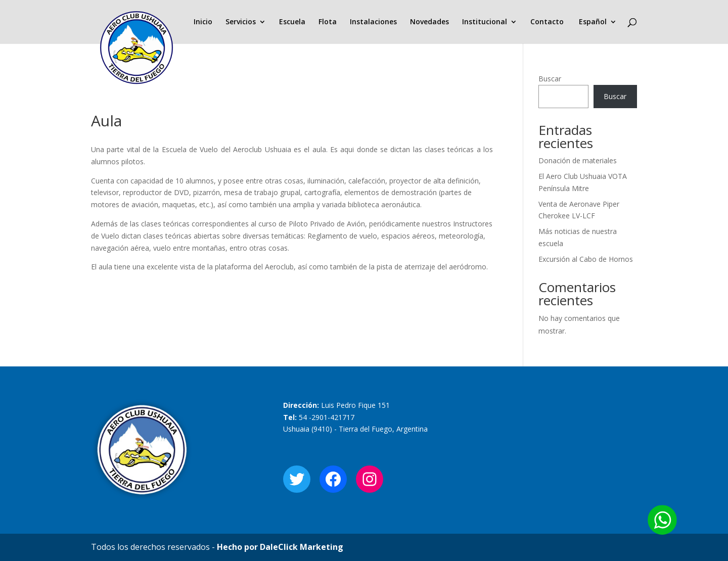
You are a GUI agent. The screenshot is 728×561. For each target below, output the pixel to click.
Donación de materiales (578, 160)
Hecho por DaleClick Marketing (280, 547)
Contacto (547, 22)
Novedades (429, 22)
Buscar (550, 79)
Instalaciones (373, 22)
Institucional (485, 22)
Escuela (292, 22)
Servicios (241, 22)
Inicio (203, 22)
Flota (328, 22)
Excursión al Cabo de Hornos (586, 259)
